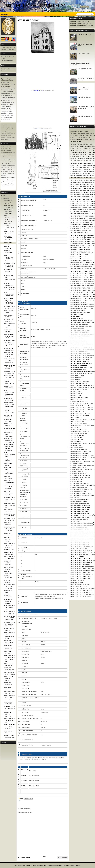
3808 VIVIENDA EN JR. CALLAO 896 (80, 517)
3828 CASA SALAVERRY (77, 557)
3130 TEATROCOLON (38, 90)
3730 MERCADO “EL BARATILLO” (79, 362)
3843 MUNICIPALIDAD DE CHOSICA (80, 585)
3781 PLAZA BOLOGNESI (77, 463)
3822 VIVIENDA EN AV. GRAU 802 (79, 545)
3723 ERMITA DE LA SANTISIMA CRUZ (81, 348)
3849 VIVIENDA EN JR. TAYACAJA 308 (81, 597)
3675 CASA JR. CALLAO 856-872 (79, 255)
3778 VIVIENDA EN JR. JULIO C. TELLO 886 (82, 457)
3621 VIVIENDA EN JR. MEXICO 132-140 (81, 196)
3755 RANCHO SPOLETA (77, 412)
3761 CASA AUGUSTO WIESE (78, 424)
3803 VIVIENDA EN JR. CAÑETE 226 (80, 507)
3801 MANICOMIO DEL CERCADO (80, 503)
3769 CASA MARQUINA (76, 439)
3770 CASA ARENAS (76, 441)
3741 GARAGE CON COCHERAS (79, 384)
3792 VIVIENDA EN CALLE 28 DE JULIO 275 (82, 485)
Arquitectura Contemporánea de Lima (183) (82, 25)
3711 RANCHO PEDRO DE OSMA (79, 324)
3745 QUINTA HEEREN (84, 35)
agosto (6, 203)
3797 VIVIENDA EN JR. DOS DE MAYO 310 (82, 495)
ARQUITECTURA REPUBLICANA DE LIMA (36, 5)
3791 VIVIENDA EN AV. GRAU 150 (79, 483)
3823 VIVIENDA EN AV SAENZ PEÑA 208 (81, 547)
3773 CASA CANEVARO (77, 447)
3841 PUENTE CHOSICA (77, 581)
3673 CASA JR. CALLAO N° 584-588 (80, 251)
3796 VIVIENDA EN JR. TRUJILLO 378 (81, 493)
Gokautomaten (77, 866)
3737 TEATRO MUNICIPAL (77, 376)
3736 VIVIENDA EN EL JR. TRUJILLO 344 (81, 374)
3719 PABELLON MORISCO (78, 340)
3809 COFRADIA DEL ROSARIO (79, 519)
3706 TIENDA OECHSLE (77, 314)
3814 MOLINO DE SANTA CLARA (79, 529)
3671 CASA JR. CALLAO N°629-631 (80, 247)
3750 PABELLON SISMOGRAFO (79, 402)
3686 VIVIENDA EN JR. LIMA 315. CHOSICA (82, 276)
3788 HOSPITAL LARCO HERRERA (80, 477)
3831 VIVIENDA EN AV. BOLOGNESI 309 (81, 563)
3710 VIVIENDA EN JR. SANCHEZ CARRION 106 (9, 265)
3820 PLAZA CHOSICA (76, 541)
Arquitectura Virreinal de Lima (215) (79, 22)
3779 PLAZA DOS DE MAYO (78, 459)
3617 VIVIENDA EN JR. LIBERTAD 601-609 (82, 189)
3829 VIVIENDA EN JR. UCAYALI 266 (80, 559)
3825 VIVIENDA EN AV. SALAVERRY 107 (81, 551)
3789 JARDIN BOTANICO (77, 479)
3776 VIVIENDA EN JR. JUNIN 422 (79, 453)
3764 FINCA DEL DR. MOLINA (78, 430)
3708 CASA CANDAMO (76, 318)
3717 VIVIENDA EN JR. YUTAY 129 (80, 336)
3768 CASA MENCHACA (77, 438)
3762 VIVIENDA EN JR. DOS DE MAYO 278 (82, 426)
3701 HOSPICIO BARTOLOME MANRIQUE (82, 304)
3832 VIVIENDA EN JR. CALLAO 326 (80, 565)
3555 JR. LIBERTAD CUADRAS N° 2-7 (80, 137)
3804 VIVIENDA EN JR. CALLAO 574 (80, 509)
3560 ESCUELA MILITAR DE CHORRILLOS (82, 143)
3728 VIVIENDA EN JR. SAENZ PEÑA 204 (81, 358)
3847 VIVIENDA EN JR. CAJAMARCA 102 (81, 593)
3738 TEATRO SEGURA (77, 378)
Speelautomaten (67, 866)
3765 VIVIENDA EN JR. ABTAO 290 (80, 432)
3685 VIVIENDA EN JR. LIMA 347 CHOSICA (82, 274)
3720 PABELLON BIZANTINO (78, 342)
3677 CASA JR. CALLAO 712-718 (79, 259)
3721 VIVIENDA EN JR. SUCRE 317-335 (81, 344)
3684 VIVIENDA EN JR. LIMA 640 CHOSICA (82, 272)
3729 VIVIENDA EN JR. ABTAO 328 (80, 360)
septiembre (7, 200)
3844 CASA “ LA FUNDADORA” (78, 587)
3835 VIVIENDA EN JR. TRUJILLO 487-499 (82, 569)
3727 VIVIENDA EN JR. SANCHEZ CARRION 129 (9, 361)
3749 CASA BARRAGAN (84, 97)
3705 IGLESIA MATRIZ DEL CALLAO (80, 312)
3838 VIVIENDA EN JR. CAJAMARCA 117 (81, 575)
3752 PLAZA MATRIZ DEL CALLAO (80, 406)
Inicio (44, 857)
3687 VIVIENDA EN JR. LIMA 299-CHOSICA (82, 278)
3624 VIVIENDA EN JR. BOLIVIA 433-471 (81, 200)
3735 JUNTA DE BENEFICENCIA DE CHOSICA (9, 405)
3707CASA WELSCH (76, 316)
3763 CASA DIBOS (75, 428)
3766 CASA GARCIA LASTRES (78, 434)
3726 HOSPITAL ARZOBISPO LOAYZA (81, 354)
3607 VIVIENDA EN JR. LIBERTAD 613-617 (82, 170)
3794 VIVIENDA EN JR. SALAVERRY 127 (81, 489)
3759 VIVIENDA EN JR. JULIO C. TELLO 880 (82, 420)
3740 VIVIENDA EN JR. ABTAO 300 (80, 382)
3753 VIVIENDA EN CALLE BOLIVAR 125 (81, 408)
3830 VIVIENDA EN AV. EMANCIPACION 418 (82, 561)
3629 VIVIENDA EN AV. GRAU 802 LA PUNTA (82, 206)
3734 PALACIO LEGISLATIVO (78, 370)
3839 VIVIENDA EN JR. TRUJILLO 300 (81, 577)
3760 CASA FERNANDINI (85, 116)
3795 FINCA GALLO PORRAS (78, 491)
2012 (4, 198)
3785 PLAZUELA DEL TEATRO (78, 471)
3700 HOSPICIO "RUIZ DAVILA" (79, 302)
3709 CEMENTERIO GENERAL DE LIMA (81, 320)
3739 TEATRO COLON (76, 380)
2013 (4, 196)
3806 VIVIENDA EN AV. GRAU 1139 (80, 513)
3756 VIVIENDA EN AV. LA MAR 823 (80, 414)
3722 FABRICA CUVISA (76, 346)
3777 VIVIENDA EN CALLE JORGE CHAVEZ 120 (9, 618)
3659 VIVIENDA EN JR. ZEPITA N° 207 (81, 230)
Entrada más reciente (24, 857)
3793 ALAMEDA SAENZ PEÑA (78, 487)
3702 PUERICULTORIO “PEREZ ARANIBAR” (82, 306)
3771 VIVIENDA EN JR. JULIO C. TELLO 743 (82, 443)
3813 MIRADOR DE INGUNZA (78, 527)
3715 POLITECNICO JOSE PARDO (80, 332)
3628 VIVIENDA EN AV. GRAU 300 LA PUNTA (82, 204)
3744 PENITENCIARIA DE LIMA (79, 390)
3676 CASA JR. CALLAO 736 (78, 257)
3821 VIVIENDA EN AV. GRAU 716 (79, 543)
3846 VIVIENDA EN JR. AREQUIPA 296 (81, 591)
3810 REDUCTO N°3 (76, 521)
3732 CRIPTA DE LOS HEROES (79, 366)
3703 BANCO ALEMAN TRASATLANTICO (81, 308)
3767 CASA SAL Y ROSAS (85, 69)
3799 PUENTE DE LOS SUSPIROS (80, 499)
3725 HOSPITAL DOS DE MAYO (79, 352)
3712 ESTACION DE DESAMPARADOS (81, 326)
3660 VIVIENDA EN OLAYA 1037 (79, 232)
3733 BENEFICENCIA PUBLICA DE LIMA (81, 368)
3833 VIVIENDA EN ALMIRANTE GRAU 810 (82, 567)
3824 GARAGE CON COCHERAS (79, 549)
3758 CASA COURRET (84, 54)
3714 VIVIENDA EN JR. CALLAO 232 (80, 330)
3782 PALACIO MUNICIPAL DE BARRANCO (82, 465)
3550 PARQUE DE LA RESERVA (79, 132)
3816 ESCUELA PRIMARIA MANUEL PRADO (82, 533)
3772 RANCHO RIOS (76, 445)
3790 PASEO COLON (76, 481)
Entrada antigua (63, 857)
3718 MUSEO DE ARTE (76, 338)
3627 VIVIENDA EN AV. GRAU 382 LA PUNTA (82, 202)
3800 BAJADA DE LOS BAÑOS (78, 501)
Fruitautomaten (50, 866)
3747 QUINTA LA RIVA (76, 396)
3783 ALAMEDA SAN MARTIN (78, 467)
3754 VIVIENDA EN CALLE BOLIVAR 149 (81, 410)
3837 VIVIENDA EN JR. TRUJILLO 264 (81, 573)
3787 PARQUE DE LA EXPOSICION (80, 475)
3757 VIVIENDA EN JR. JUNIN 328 (79, 416)
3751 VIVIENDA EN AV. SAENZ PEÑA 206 (81, 404)
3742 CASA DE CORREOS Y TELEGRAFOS (82, 386)
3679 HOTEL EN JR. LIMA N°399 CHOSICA (82, 262)
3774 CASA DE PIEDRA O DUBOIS (80, 449)
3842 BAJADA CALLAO (76, 583)
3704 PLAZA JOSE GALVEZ (78, 310)
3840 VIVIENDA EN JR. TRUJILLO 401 (81, 579)
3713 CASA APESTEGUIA (77, 328)
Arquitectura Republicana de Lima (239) (81, 23)
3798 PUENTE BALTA (76, 497)
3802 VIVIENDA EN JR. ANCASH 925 (80, 505)
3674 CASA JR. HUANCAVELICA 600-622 (81, 253)
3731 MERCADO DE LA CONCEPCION (81, 364)
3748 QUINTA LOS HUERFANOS (79, 398)
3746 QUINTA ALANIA (76, 394)
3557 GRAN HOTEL (75, 141)
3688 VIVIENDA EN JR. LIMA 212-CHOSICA (82, 279)
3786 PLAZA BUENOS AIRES (78, 473)
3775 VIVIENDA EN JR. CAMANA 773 (80, 451)
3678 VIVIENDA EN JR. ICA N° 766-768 (81, 261)
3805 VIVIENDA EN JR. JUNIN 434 (79, 511)
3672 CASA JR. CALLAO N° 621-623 (80, 249)
